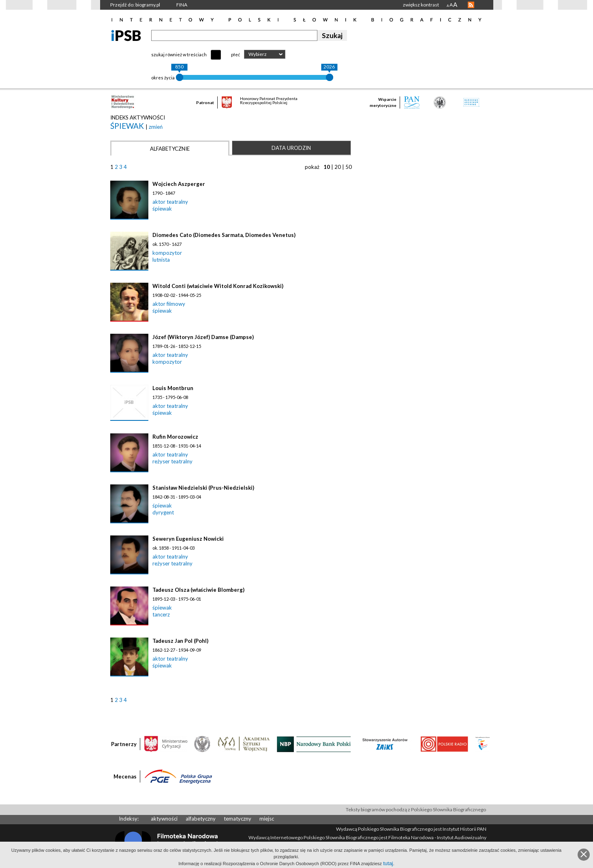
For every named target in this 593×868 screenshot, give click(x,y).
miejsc (267, 819)
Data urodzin (291, 148)
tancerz (161, 614)
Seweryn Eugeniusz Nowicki (188, 539)
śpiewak (128, 126)
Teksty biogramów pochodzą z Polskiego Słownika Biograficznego (416, 809)
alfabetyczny (201, 819)
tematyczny (238, 819)
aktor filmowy (169, 304)
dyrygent (163, 512)
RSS (471, 5)
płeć (235, 54)
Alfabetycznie (170, 149)
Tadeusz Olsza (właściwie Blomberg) (198, 590)
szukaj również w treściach (179, 54)
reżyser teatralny (172, 461)
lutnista (161, 260)
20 (338, 167)
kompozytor (167, 253)
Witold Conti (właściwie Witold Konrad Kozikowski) (218, 286)
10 (327, 167)
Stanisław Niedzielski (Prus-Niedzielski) (203, 488)
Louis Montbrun (173, 388)
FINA (182, 5)
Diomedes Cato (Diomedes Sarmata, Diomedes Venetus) (224, 235)
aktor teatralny (170, 202)
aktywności (164, 819)
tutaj (388, 863)
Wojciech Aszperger (179, 184)
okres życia (163, 78)
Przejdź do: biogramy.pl (135, 5)
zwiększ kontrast (421, 5)
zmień (156, 127)
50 (349, 167)
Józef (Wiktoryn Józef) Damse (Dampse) (203, 337)
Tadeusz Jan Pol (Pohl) (180, 641)
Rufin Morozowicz (175, 437)
